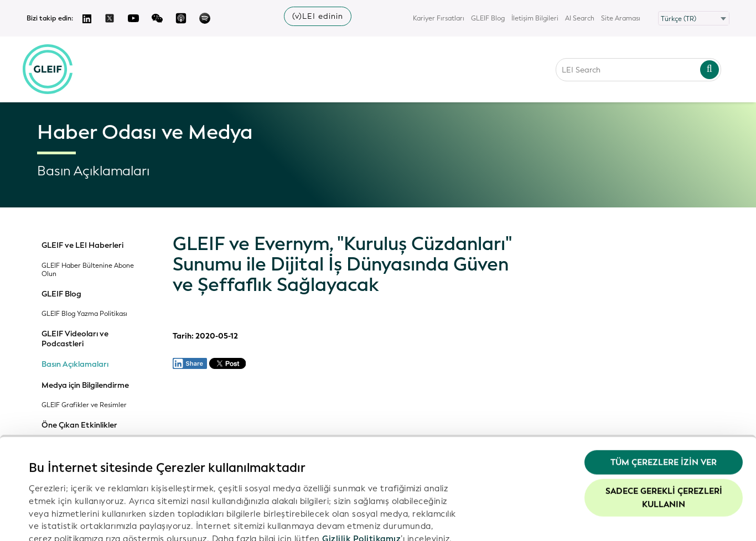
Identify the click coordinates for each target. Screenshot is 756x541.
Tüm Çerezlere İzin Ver (664, 387)
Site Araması (621, 18)
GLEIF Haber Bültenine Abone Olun (88, 270)
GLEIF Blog (488, 18)
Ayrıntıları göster (63, 519)
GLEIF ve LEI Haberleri (82, 246)
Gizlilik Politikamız (361, 463)
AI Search (580, 18)
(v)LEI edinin (318, 16)
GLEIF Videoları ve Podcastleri (75, 339)
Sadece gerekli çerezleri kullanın (664, 422)
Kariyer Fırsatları (439, 18)
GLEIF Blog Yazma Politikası (84, 314)
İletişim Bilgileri (535, 18)
